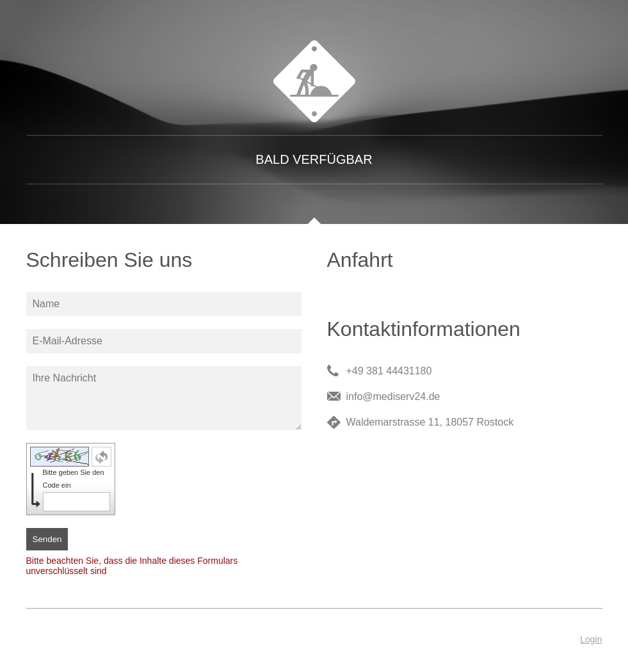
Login (591, 639)
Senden (47, 539)
